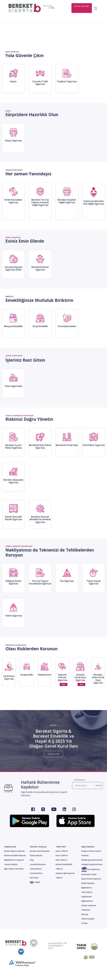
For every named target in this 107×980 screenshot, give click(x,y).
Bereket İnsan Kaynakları (40, 851)
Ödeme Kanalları (88, 919)
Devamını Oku (54, 754)
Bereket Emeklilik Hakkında (15, 856)
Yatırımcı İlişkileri (11, 864)
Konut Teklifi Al (62, 856)
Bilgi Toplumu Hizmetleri (14, 869)
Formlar (84, 923)
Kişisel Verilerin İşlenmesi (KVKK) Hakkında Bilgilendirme (91, 883)
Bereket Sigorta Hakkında (14, 851)
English (35, 882)
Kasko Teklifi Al (62, 851)
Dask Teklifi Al (61, 860)
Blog (32, 860)
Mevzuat (85, 914)
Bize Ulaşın (34, 878)
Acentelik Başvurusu (38, 864)
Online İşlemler (82, 6)
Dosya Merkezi (36, 869)
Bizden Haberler (36, 856)
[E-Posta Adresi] (83, 786)
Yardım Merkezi (36, 873)
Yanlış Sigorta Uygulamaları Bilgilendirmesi (87, 897)
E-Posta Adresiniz (80, 780)
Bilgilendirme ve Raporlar (14, 860)
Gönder (99, 785)
